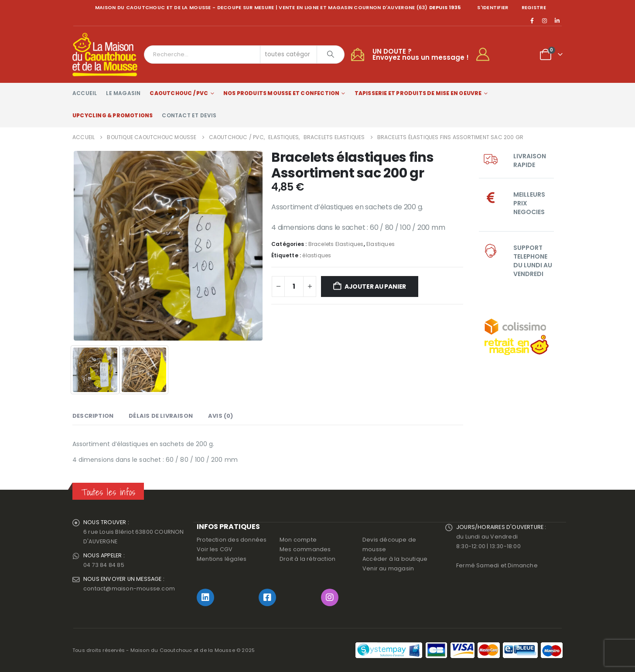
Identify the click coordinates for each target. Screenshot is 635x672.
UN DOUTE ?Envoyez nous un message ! (421, 54)
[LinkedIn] (557, 20)
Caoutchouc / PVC (179, 93)
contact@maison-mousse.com (129, 588)
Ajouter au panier (375, 287)
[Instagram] (545, 20)
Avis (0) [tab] (221, 416)
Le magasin (123, 93)
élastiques (317, 255)
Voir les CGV (215, 549)
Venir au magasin (388, 568)
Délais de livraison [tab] (161, 416)
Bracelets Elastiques (336, 244)
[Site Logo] (105, 55)
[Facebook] (532, 20)
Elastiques (381, 244)
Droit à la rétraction (307, 559)
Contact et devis (189, 115)
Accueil (85, 93)
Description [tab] (93, 416)
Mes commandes (305, 549)
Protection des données (232, 540)
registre (534, 7)
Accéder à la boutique (395, 559)
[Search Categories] (289, 55)
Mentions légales (222, 559)
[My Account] (486, 55)
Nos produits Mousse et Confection (282, 93)
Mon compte (298, 540)
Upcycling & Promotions (113, 115)
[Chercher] (331, 55)
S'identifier (493, 7)
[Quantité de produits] (294, 287)
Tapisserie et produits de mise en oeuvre (418, 93)
